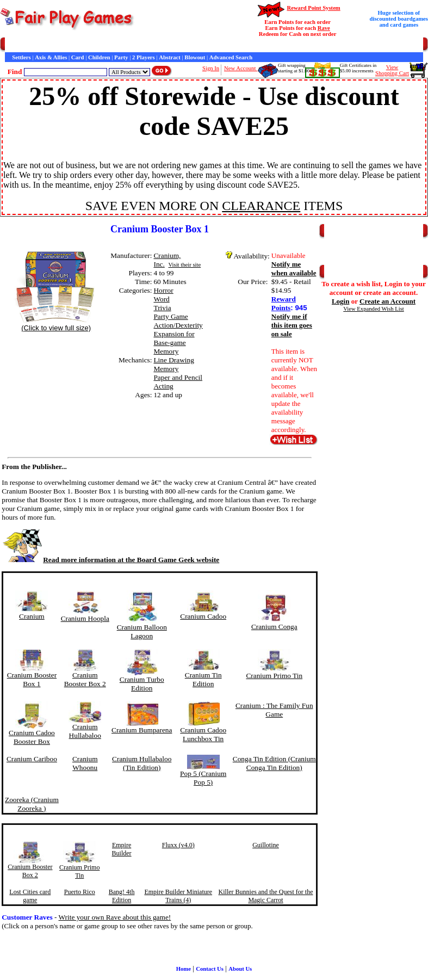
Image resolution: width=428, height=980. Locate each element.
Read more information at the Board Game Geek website (110, 560)
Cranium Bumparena (142, 730)
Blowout (195, 57)
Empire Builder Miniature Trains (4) (178, 896)
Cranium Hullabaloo (85, 731)
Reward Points (284, 303)
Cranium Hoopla (85, 618)
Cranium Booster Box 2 (85, 679)
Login (341, 301)
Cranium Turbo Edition (142, 684)
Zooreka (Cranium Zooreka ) (32, 804)
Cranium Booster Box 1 (32, 679)
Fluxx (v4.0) (178, 845)
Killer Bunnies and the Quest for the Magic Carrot (266, 896)
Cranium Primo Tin (274, 676)
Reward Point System (313, 8)
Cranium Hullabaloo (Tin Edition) (142, 763)
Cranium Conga (274, 627)
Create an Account (387, 301)
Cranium (32, 616)
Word (161, 299)
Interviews (239, 45)
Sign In (211, 68)
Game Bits (269, 45)
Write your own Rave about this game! (115, 917)
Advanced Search (231, 57)
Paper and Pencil (178, 377)
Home (12, 45)
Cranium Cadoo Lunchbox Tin (203, 734)
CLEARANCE (261, 206)
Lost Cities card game (30, 896)
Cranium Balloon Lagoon (142, 631)
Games (32, 45)
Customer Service (67, 45)
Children (99, 57)
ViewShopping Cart (392, 70)
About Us (240, 969)
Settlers (21, 57)
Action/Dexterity (178, 325)
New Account (241, 68)
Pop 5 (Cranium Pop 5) (203, 778)
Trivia (162, 308)
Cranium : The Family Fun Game (274, 710)
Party (121, 57)
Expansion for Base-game (174, 338)
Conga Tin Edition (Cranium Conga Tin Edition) (274, 763)
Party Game (170, 316)
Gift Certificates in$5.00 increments (358, 68)
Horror (163, 290)
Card (78, 57)
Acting (163, 386)
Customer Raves (201, 45)
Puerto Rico (80, 892)
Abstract (170, 57)
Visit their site (184, 265)
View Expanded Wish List (374, 309)
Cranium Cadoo (203, 616)
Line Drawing (173, 360)
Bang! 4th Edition (122, 896)
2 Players (144, 57)
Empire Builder (122, 849)
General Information (151, 45)
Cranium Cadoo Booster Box (32, 737)
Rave (324, 28)
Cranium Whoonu (85, 763)
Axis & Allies (51, 57)
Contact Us (107, 45)
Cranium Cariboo (32, 759)
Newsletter (299, 45)
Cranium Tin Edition (203, 679)
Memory (166, 351)
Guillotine (266, 845)
